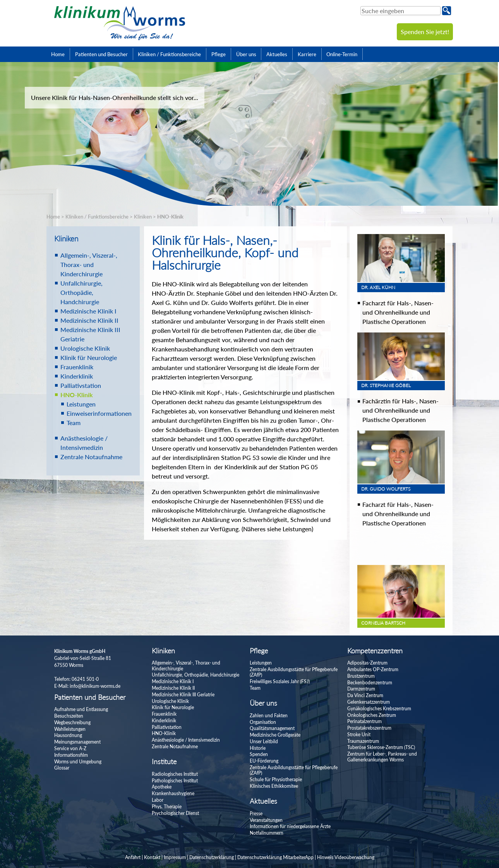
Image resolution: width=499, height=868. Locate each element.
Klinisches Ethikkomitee (274, 786)
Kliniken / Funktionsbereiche (169, 54)
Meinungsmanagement (77, 742)
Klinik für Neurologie (89, 357)
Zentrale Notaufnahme (91, 457)
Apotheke (162, 787)
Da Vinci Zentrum (365, 695)
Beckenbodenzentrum (370, 683)
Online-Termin (342, 54)
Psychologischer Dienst (175, 813)
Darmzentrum (361, 689)
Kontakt (152, 857)
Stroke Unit (359, 735)
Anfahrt (133, 857)
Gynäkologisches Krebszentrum (379, 709)
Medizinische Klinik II (89, 320)
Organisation (263, 722)
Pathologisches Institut (175, 781)
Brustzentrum (361, 676)
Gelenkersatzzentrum (369, 702)
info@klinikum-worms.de (95, 686)
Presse (256, 814)
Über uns (246, 54)
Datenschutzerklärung (212, 857)
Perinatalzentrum (364, 721)
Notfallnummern (267, 833)
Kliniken (143, 217)
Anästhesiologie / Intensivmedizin (186, 740)
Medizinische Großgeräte (275, 735)
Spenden (259, 754)
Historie (258, 748)
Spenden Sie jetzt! (425, 32)
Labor (158, 800)
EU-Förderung (264, 761)
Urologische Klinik (85, 348)
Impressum (175, 857)
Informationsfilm (71, 755)
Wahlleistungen (70, 729)
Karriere (307, 54)
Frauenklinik (77, 367)
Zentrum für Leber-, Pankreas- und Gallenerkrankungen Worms (382, 757)
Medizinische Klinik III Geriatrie (183, 695)
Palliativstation (81, 385)
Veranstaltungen (266, 820)
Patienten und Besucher (101, 54)
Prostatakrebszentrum (369, 728)
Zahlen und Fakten (269, 716)
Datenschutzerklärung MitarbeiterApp (275, 857)
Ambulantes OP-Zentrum (373, 669)
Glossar (62, 768)
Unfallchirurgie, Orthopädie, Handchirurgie (81, 292)
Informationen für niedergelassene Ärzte (290, 826)
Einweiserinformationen (99, 413)
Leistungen (81, 404)
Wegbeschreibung (72, 722)
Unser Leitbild (264, 741)
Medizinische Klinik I (88, 311)
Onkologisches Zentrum (372, 715)
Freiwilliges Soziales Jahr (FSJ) (280, 681)
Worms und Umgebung (78, 762)
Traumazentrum (363, 741)
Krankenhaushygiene (173, 793)
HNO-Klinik (170, 217)
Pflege (219, 54)
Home (58, 54)
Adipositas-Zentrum (367, 663)
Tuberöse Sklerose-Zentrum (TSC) (381, 747)
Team (74, 423)
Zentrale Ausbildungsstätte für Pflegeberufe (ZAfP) (294, 672)
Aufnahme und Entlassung (81, 709)
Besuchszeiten (69, 716)
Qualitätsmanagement (272, 728)
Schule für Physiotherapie (276, 779)
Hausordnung (68, 735)
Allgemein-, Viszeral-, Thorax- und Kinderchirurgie (89, 264)
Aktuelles (277, 54)
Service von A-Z (70, 748)
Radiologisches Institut (175, 774)
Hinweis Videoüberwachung (346, 857)
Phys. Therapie (167, 807)
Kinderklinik (77, 376)
